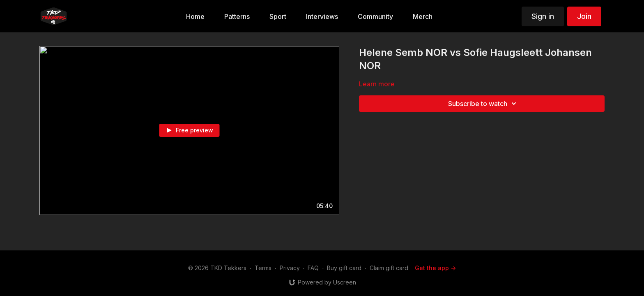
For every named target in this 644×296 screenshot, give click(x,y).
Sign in (543, 16)
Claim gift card (389, 268)
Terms (263, 268)
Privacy (290, 268)
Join (584, 16)
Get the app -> (435, 268)
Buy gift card (344, 268)
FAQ (313, 268)
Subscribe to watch (483, 104)
